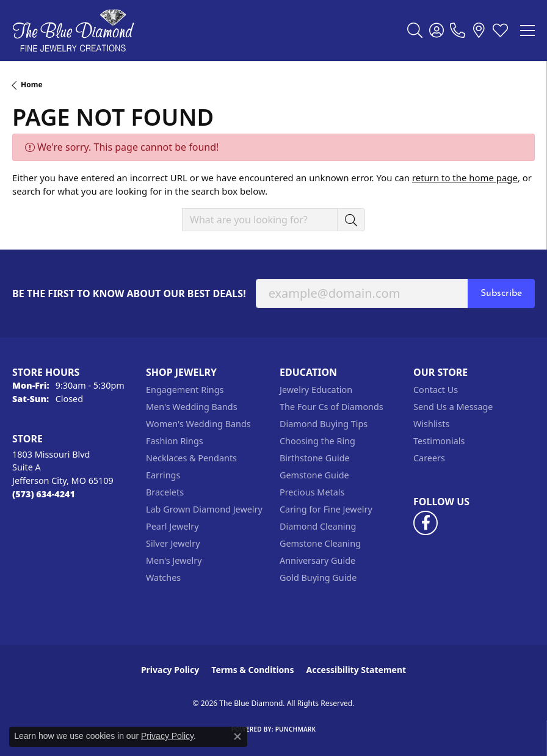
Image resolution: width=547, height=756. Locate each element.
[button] (415, 31)
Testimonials (439, 441)
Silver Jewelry (173, 543)
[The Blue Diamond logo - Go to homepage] (73, 31)
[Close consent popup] (237, 736)
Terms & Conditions (252, 670)
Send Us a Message (453, 407)
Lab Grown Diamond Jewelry (204, 509)
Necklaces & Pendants (191, 458)
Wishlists (431, 424)
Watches (163, 578)
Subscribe (501, 293)
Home (32, 85)
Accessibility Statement (356, 670)
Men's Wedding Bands (192, 407)
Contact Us (436, 390)
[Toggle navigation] (527, 31)
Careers (429, 458)
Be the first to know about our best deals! (129, 294)
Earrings (163, 475)
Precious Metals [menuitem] (312, 492)
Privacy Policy (170, 670)
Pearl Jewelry (172, 526)
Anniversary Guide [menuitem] (317, 560)
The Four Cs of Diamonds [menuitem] (331, 407)
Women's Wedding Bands (198, 424)
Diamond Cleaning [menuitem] (318, 526)
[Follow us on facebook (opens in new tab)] (426, 523)
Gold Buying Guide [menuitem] (318, 578)
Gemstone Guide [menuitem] (314, 475)
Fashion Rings (175, 441)
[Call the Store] (44, 494)
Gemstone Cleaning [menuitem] (320, 543)
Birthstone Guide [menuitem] (315, 458)
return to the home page (465, 178)
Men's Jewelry (174, 560)
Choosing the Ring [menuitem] (317, 441)
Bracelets (165, 492)
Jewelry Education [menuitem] (316, 390)
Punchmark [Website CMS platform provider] (296, 729)
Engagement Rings (185, 390)
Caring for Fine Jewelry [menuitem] (326, 509)
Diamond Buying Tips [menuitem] (324, 424)
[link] (458, 31)
